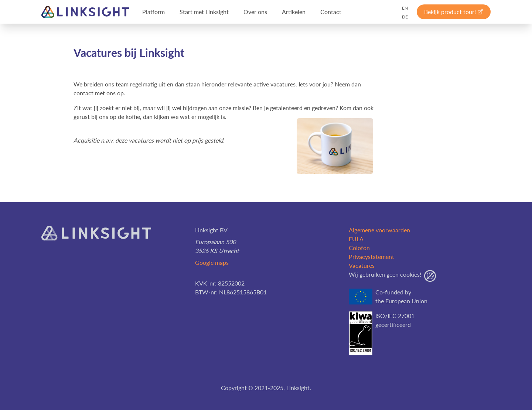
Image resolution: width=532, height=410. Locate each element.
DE (405, 17)
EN (405, 8)
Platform (154, 12)
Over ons (255, 12)
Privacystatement (371, 257)
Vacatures (362, 265)
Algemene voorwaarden (379, 230)
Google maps (212, 262)
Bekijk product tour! (454, 12)
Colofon (359, 248)
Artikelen (294, 12)
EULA (356, 239)
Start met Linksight (204, 12)
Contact (331, 12)
